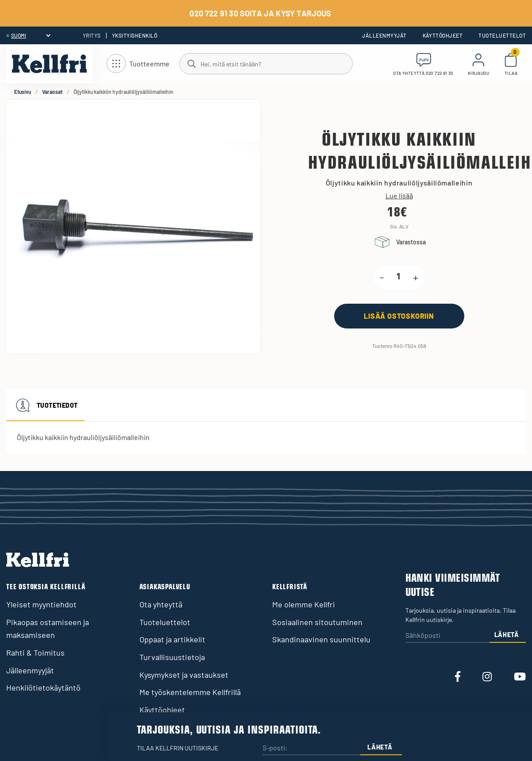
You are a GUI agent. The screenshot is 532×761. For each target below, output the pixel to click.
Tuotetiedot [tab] (45, 405)
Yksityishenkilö (135, 35)
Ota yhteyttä (161, 604)
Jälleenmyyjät (384, 35)
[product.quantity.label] (398, 277)
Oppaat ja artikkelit (172, 639)
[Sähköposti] (448, 636)
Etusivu (23, 92)
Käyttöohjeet (443, 35)
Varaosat (52, 92)
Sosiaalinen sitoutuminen (317, 622)
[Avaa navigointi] (138, 64)
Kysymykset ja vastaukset (184, 675)
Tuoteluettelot (502, 35)
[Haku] (265, 63)
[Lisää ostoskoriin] (399, 316)
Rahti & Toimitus (35, 653)
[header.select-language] (31, 35)
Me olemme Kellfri (304, 604)
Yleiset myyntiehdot (41, 604)
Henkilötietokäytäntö (43, 688)
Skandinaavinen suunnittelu (321, 639)
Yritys (92, 35)
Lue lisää (399, 196)
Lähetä (507, 635)
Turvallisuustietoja (172, 657)
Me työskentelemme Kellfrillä (190, 692)
